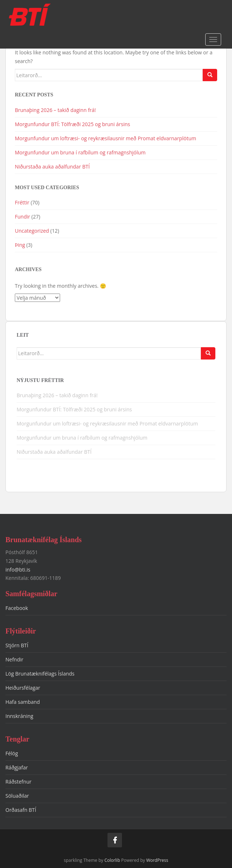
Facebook (17, 608)
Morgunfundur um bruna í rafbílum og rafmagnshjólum (81, 152)
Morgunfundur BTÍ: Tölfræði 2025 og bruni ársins (73, 124)
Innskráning (19, 716)
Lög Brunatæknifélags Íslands (40, 674)
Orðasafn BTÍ (21, 810)
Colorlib (112, 860)
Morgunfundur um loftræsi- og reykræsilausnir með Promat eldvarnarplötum (106, 138)
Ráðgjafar (17, 767)
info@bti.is (18, 570)
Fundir (22, 217)
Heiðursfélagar (23, 688)
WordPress (157, 860)
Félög (12, 753)
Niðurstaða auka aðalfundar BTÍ (52, 167)
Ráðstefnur (18, 782)
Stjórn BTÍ (17, 645)
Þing (20, 245)
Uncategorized (32, 231)
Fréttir (22, 202)
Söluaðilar (17, 796)
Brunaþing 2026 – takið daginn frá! (55, 110)
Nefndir (14, 659)
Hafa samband (23, 702)
